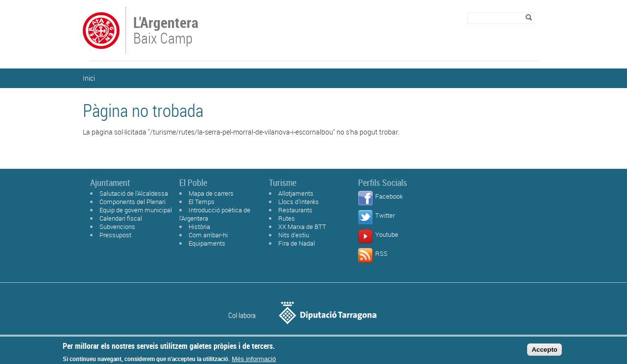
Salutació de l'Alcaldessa (134, 193)
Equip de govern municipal (136, 210)
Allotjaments (296, 193)
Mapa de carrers (211, 193)
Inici (89, 78)
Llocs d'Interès (299, 202)
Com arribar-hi (208, 235)
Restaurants (295, 210)
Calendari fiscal (121, 218)
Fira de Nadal (297, 243)
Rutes (287, 218)
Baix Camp (167, 31)
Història (199, 227)
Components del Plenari (133, 202)
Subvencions (117, 227)
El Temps (202, 202)
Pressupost (115, 235)
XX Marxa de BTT (302, 227)
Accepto (544, 351)
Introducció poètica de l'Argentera (215, 214)
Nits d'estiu (294, 235)
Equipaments (207, 243)
